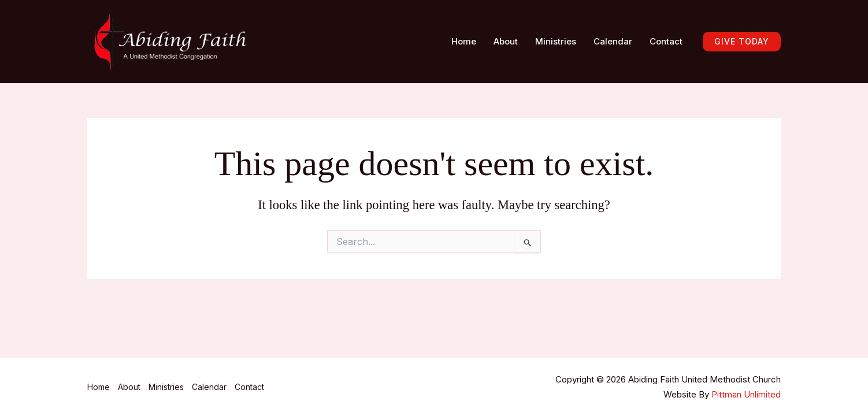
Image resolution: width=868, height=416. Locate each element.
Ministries (556, 41)
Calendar (613, 41)
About (506, 41)
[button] (742, 42)
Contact (666, 41)
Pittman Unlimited (746, 394)
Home (464, 41)
